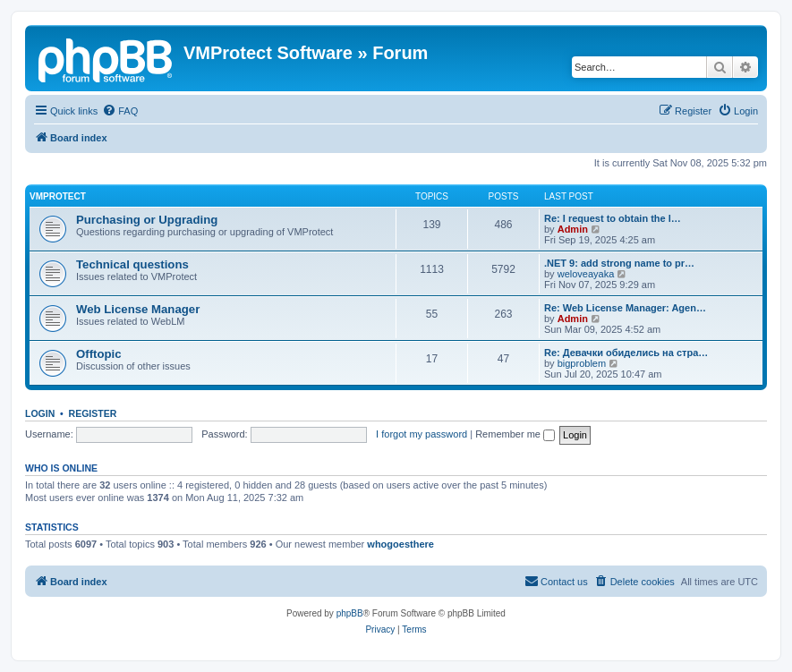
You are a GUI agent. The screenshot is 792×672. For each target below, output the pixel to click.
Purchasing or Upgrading (147, 220)
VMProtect (58, 196)
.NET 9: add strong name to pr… (619, 263)
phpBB (350, 613)
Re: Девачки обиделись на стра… (626, 353)
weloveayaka (586, 274)
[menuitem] (120, 111)
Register (93, 413)
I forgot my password (422, 434)
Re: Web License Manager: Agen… (625, 308)
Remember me (515, 434)
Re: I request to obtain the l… (613, 218)
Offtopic (99, 354)
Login (40, 413)
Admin (573, 229)
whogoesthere (400, 544)
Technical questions (132, 264)
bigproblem (582, 363)
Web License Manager (138, 309)
